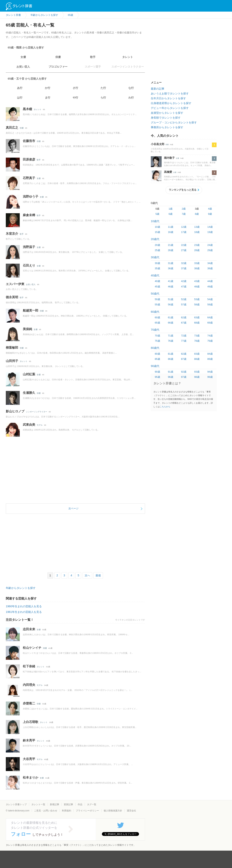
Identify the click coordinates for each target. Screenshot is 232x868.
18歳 (197, 232)
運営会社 (131, 811)
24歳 (210, 245)
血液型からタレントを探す (167, 113)
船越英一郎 (31, 310)
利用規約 (67, 811)
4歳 (210, 209)
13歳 (197, 227)
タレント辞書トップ (16, 804)
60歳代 (155, 312)
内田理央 (29, 685)
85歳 (157, 359)
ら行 (103, 98)
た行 (103, 88)
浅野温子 (29, 247)
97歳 (184, 377)
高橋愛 (168, 172)
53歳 (197, 299)
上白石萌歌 (31, 722)
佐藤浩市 (29, 141)
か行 (48, 88)
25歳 (157, 250)
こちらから (165, 407)
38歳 (197, 268)
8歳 (197, 214)
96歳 (170, 377)
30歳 (157, 263)
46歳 (170, 287)
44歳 (210, 281)
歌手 (93, 57)
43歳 (197, 281)
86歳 (170, 359)
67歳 (184, 323)
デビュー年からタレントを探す (170, 108)
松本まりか (31, 778)
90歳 (157, 372)
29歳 (210, 250)
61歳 (170, 317)
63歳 (197, 317)
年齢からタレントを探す (21, 588)
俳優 (58, 57)
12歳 (184, 227)
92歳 (184, 372)
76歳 (170, 341)
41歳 (170, 281)
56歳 (170, 304)
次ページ (73, 508)
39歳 (210, 268)
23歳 (197, 245)
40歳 (157, 281)
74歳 (210, 336)
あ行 (20, 88)
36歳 (170, 268)
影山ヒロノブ (15, 411)
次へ (87, 575)
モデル (40, 425)
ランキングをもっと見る (183, 190)
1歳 (171, 209)
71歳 (170, 336)
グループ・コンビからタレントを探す (174, 122)
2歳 (184, 209)
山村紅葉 (29, 374)
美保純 (27, 329)
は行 (20, 98)
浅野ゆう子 (31, 197)
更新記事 (68, 804)
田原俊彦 (29, 159)
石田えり (29, 265)
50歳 (157, 299)
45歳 (157, 287)
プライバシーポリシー (87, 811)
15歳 (157, 232)
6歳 (171, 214)
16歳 (170, 232)
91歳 (170, 372)
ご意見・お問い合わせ (46, 811)
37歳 (184, 268)
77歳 (184, 341)
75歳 (157, 341)
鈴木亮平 (29, 740)
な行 (131, 88)
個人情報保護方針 (113, 811)
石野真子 (29, 178)
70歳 (157, 336)
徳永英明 (12, 297)
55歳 (157, 304)
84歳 (210, 354)
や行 (75, 98)
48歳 (197, 287)
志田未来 (29, 629)
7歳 (184, 214)
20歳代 (155, 239)
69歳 (210, 323)
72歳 (184, 336)
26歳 (170, 250)
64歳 (210, 317)
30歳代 (155, 257)
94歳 (210, 372)
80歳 (157, 354)
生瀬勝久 (29, 393)
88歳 (197, 359)
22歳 (184, 245)
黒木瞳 (27, 109)
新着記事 (55, 804)
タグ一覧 (92, 804)
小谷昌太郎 (158, 144)
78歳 (197, 341)
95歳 (157, 377)
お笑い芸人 (23, 67)
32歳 (184, 263)
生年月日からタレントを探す (168, 98)
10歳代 (155, 221)
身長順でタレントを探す (166, 118)
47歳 (184, 287)
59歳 (210, 304)
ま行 (48, 98)
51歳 (170, 299)
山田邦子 (12, 361)
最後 (98, 575)
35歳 (157, 268)
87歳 (184, 359)
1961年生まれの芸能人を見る (24, 612)
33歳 (197, 263)
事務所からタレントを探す (167, 127)
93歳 (197, 372)
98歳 (197, 377)
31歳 (170, 263)
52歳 (184, 299)
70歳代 (155, 330)
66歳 (170, 323)
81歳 (170, 354)
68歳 (197, 323)
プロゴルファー (58, 67)
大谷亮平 (29, 759)
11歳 (170, 227)
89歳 (210, 359)
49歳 (210, 287)
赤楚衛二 (29, 703)
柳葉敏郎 (12, 348)
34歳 (210, 263)
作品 (80, 804)
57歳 (184, 304)
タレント (128, 57)
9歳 (210, 214)
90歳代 (155, 366)
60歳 (157, 317)
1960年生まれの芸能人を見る (24, 606)
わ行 (131, 98)
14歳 (210, 227)
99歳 (210, 377)
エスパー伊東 (15, 284)
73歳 (197, 336)
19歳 (210, 232)
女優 (23, 57)
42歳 (184, 281)
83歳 (197, 354)
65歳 (157, 323)
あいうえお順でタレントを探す (170, 93)
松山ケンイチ (32, 648)
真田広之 (12, 128)
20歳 (157, 245)
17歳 (184, 232)
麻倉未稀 (29, 215)
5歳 (157, 214)
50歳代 (155, 294)
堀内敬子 (169, 158)
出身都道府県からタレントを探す (171, 103)
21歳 (170, 245)
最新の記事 (158, 89)
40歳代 (155, 275)
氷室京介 (12, 234)
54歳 (210, 299)
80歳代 (155, 348)
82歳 (184, 354)
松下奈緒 (29, 666)
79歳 (210, 341)
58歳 (197, 304)
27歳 (184, 250)
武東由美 (29, 425)
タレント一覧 (38, 804)
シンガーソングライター (37, 412)
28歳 (197, 250)
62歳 (184, 317)
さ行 (75, 88)
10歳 (157, 227)
